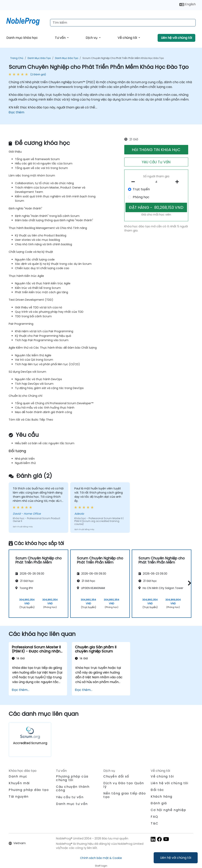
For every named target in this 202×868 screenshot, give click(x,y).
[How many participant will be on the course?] (156, 182)
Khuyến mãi (19, 783)
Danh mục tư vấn (72, 804)
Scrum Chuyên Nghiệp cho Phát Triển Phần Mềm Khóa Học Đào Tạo (123, 58)
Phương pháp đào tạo (29, 790)
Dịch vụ (92, 38)
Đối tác (157, 790)
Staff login (101, 866)
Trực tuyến (141, 189)
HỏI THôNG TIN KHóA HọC (156, 150)
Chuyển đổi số (116, 776)
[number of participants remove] (134, 182)
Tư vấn (61, 38)
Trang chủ (17, 58)
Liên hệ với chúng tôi (176, 858)
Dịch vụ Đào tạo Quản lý (124, 785)
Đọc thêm (16, 112)
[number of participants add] (178, 182)
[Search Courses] (123, 23)
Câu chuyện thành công (73, 788)
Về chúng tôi (128, 38)
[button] (188, 583)
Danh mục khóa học (22, 38)
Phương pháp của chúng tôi (72, 778)
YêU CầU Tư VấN (156, 162)
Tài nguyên (19, 797)
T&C (155, 823)
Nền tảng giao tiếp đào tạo (125, 795)
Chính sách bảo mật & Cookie (101, 858)
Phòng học (141, 197)
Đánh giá (159, 803)
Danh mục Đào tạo (39, 58)
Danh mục (18, 776)
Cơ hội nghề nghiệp (168, 810)
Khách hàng (162, 797)
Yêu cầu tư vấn (70, 797)
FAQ (154, 817)
